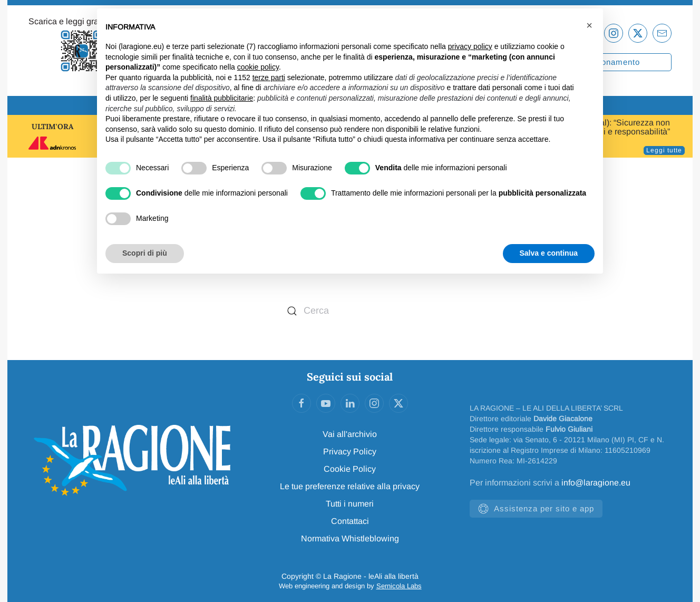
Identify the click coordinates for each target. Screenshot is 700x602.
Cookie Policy (350, 469)
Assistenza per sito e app (536, 509)
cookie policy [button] (258, 67)
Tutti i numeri (350, 504)
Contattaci (350, 521)
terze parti (269, 77)
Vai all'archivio (350, 434)
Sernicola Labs (399, 586)
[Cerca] (350, 311)
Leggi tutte (664, 150)
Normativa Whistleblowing (350, 538)
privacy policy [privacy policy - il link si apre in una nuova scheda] (470, 46)
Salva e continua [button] (549, 253)
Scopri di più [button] (145, 253)
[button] (589, 25)
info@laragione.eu (596, 483)
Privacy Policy (350, 451)
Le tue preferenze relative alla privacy (350, 486)
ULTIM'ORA (52, 127)
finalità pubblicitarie (222, 98)
